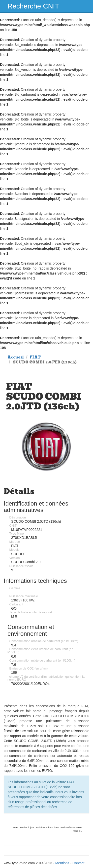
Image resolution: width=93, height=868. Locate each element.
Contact (78, 863)
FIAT (35, 357)
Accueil (16, 357)
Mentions (62, 863)
